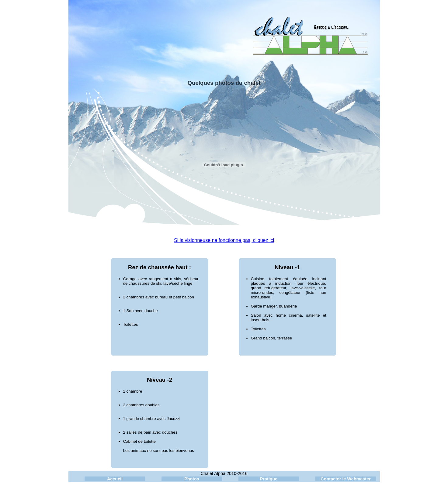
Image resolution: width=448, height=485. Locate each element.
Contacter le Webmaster (346, 479)
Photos (192, 479)
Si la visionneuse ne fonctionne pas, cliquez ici (224, 240)
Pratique (269, 479)
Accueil (115, 479)
